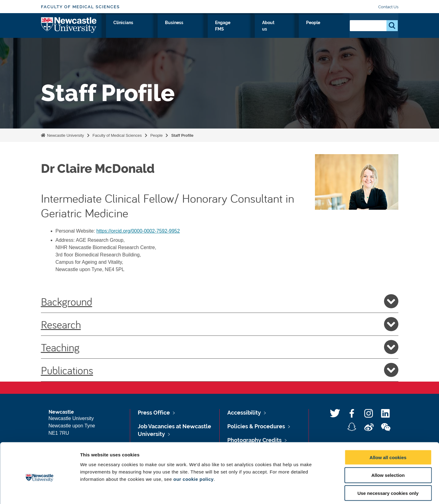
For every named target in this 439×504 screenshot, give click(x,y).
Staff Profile (182, 135)
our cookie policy (193, 451)
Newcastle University (65, 135)
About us (303, 30)
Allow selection (388, 447)
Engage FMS (268, 30)
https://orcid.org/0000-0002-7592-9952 (138, 231)
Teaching (220, 347)
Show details (321, 492)
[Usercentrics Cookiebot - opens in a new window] (40, 492)
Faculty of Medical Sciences (80, 7)
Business (233, 30)
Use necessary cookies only (388, 465)
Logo (69, 28)
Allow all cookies (388, 429)
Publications (220, 370)
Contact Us (388, 7)
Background (220, 301)
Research (145, 30)
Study (173, 30)
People (331, 30)
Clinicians (201, 30)
